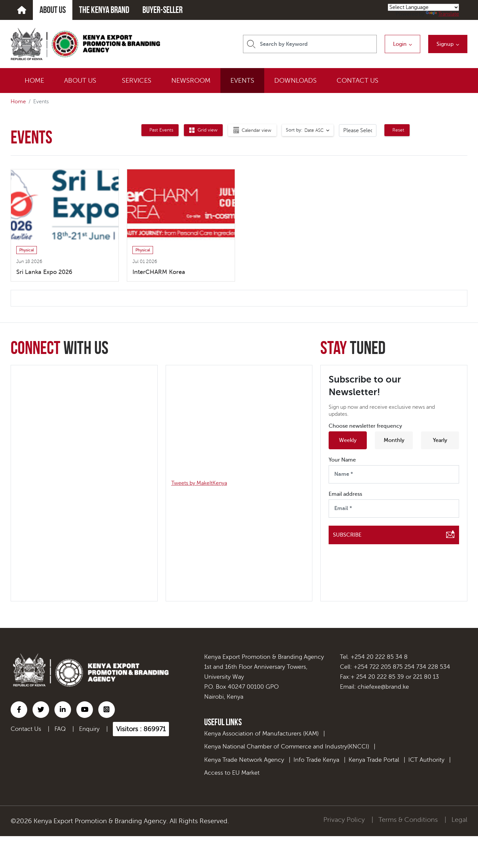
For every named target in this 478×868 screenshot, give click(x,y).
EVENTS (242, 81)
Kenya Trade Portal (374, 760)
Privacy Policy (344, 820)
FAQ (60, 729)
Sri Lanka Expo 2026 (44, 272)
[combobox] (308, 130)
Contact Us (26, 729)
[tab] (160, 130)
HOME (34, 81)
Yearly (440, 440)
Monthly (394, 440)
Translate (442, 14)
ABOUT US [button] (80, 81)
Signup (445, 44)
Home (18, 102)
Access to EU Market (232, 773)
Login (400, 44)
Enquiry (89, 729)
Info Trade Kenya (316, 760)
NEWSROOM (191, 81)
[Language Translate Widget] (423, 7)
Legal (459, 820)
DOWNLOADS (295, 81)
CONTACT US (358, 81)
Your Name (342, 460)
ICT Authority (426, 760)
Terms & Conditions (408, 820)
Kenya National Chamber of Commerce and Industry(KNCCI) (287, 746)
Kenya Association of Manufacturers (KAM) (261, 734)
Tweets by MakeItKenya (199, 483)
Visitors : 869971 (141, 729)
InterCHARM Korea (159, 272)
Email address (345, 494)
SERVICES (137, 81)
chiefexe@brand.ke (383, 687)
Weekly (348, 440)
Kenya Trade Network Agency (244, 760)
